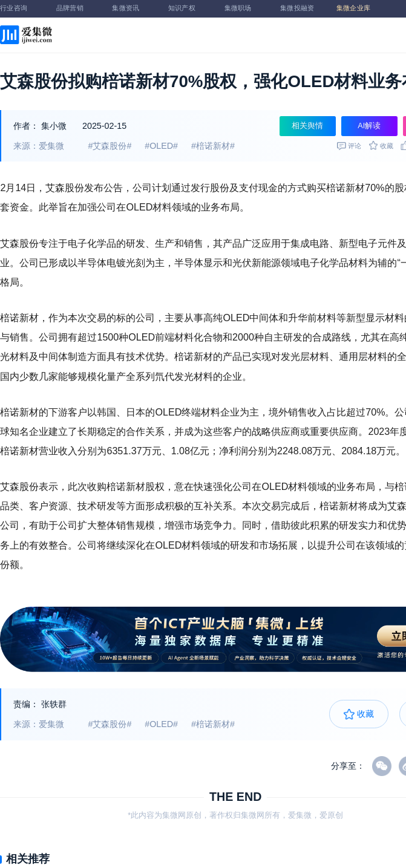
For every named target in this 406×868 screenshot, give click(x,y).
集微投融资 (300, 9)
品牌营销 (76, 9)
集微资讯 (131, 9)
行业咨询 (19, 9)
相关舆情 (307, 126)
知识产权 (188, 9)
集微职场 (244, 9)
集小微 (54, 126)
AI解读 (369, 126)
